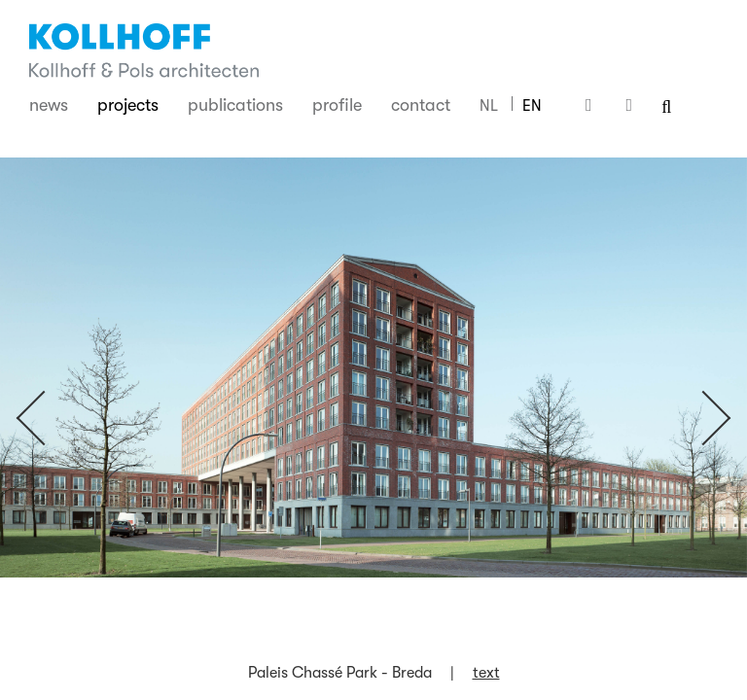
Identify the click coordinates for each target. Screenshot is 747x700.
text (486, 673)
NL (489, 106)
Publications (235, 105)
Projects (128, 105)
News (49, 105)
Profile (337, 105)
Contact (421, 105)
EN (532, 106)
